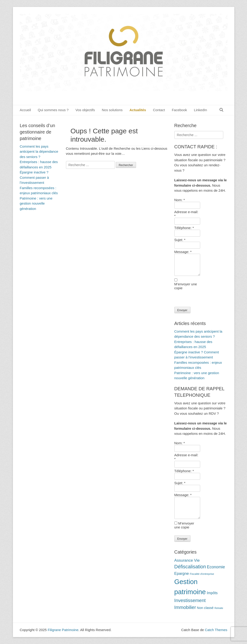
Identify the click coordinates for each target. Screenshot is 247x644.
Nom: (180, 200)
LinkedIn (201, 110)
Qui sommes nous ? (53, 110)
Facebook (179, 110)
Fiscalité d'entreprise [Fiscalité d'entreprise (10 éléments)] (202, 574)
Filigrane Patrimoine (63, 630)
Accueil (25, 110)
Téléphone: (184, 228)
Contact (159, 110)
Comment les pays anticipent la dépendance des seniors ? (39, 152)
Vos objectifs (85, 110)
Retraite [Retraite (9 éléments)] (219, 608)
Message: (183, 252)
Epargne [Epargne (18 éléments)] (182, 574)
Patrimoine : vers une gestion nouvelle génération (36, 203)
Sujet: (180, 240)
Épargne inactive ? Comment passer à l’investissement (34, 177)
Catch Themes (216, 630)
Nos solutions (112, 110)
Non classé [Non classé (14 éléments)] (205, 608)
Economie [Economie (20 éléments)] (216, 567)
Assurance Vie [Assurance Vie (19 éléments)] (187, 560)
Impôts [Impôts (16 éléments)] (212, 593)
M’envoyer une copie (184, 525)
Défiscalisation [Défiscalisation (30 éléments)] (190, 567)
